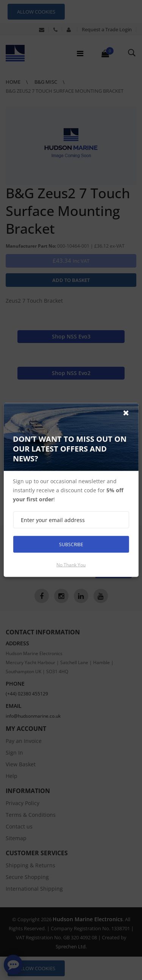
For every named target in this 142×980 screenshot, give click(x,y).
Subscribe (71, 544)
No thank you (71, 565)
